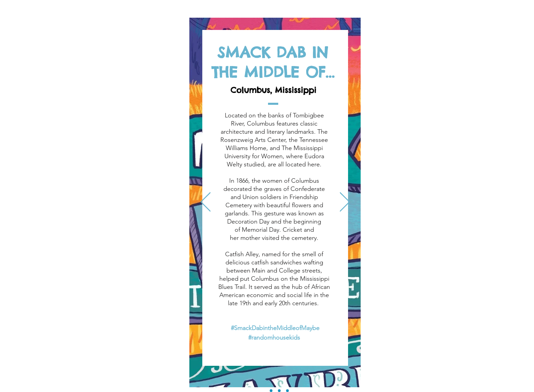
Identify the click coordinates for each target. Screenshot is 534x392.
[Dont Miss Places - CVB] (287, 391)
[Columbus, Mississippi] (263, 391)
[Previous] (206, 202)
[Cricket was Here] (271, 391)
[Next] (345, 202)
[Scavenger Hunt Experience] (279, 391)
